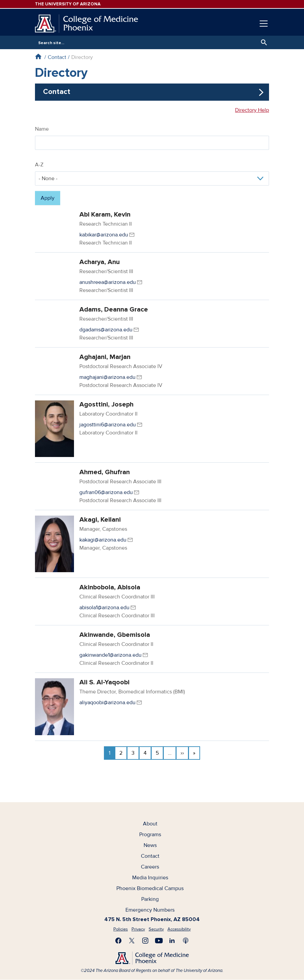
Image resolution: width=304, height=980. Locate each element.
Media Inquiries (150, 878)
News (150, 845)
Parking (150, 899)
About (150, 824)
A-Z (39, 165)
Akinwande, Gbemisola (115, 635)
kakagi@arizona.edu (103, 540)
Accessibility (179, 929)
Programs (150, 835)
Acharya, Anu (100, 262)
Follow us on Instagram (145, 941)
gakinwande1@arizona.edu (110, 655)
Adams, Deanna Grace (114, 309)
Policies (121, 929)
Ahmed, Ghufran (105, 472)
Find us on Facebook (118, 941)
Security (156, 929)
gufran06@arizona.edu (106, 492)
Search (262, 42)
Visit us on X (132, 941)
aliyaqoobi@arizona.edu (107, 703)
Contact (57, 57)
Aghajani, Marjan (105, 357)
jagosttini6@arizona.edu (108, 425)
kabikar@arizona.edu (104, 235)
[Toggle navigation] (264, 24)
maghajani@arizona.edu (107, 377)
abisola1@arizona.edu (104, 608)
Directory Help (252, 110)
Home (38, 56)
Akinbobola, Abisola (110, 587)
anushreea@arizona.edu (108, 282)
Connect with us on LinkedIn (172, 941)
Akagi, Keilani (100, 520)
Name (42, 129)
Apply (48, 198)
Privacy (138, 929)
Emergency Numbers (150, 910)
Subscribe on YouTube (159, 941)
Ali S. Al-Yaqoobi (104, 682)
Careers (150, 867)
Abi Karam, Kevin (105, 215)
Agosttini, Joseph (106, 404)
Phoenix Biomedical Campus (150, 888)
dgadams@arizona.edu (106, 330)
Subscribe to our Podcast (186, 941)
